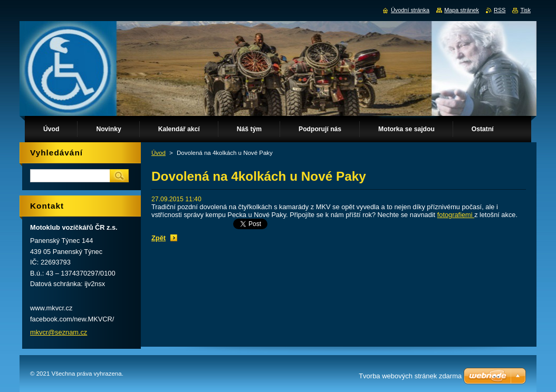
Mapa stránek (462, 10)
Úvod (159, 153)
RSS (500, 10)
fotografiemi (456, 215)
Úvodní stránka (410, 10)
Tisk (525, 10)
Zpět (159, 238)
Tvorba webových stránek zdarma (410, 376)
